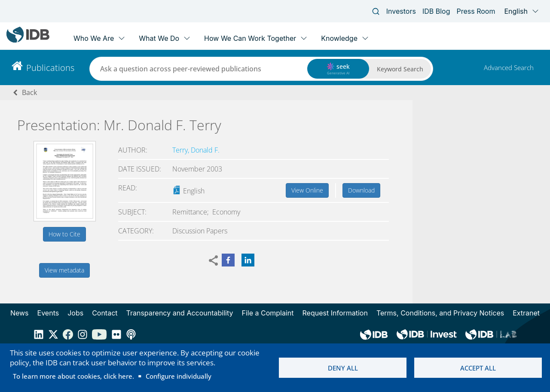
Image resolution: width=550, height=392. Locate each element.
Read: (128, 188)
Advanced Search (509, 67)
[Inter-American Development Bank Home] (28, 41)
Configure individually (179, 376)
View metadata (64, 270)
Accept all (478, 368)
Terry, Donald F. (196, 150)
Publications (50, 68)
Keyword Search (400, 69)
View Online (307, 190)
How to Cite (64, 234)
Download (361, 190)
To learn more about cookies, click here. (73, 376)
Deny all (343, 368)
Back (29, 92)
